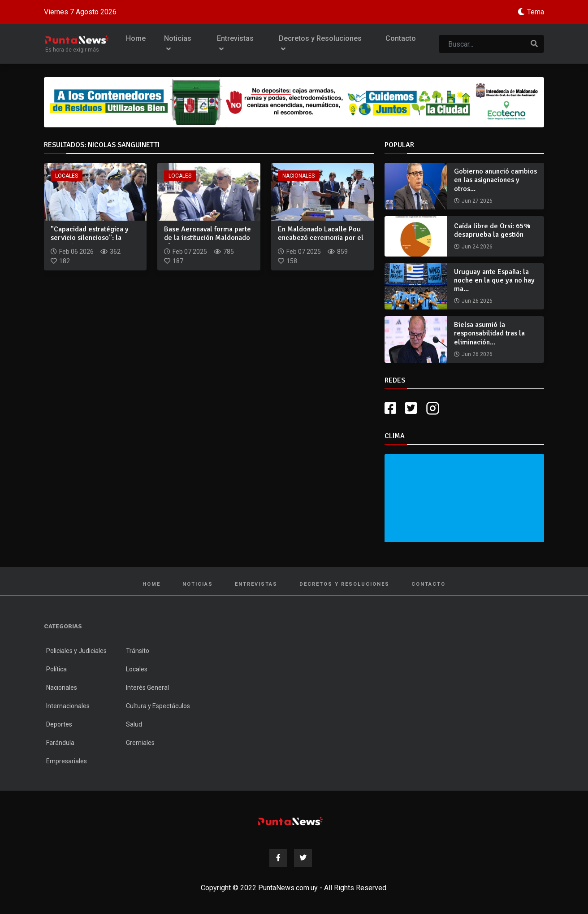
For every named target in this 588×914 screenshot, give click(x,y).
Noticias (178, 44)
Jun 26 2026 (477, 301)
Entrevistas (235, 44)
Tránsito (138, 651)
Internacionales (68, 706)
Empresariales (67, 761)
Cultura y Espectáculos (158, 706)
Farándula (60, 743)
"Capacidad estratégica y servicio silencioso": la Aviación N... (90, 238)
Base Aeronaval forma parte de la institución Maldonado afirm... (208, 238)
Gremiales (140, 743)
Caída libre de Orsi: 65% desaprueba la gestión (492, 230)
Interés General (147, 688)
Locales (67, 176)
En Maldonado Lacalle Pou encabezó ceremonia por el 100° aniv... (321, 238)
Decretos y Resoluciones (320, 44)
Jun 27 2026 (477, 201)
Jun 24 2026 (477, 247)
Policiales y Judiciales (76, 651)
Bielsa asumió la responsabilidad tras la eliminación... (489, 333)
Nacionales (298, 176)
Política (56, 669)
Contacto (401, 38)
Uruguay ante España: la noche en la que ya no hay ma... (494, 280)
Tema (536, 12)
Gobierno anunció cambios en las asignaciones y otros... (495, 180)
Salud (134, 724)
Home (136, 38)
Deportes (59, 724)
